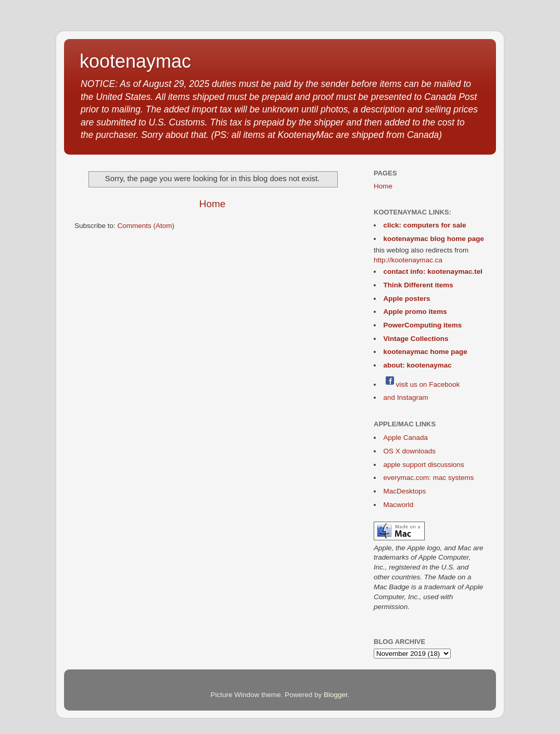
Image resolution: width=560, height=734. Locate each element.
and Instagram (406, 397)
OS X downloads (410, 451)
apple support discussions (424, 465)
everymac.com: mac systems (429, 478)
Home (212, 204)
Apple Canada (406, 438)
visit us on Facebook (422, 384)
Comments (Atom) (146, 226)
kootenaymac (135, 61)
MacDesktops (405, 491)
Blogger (336, 695)
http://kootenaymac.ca (408, 260)
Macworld (399, 505)
